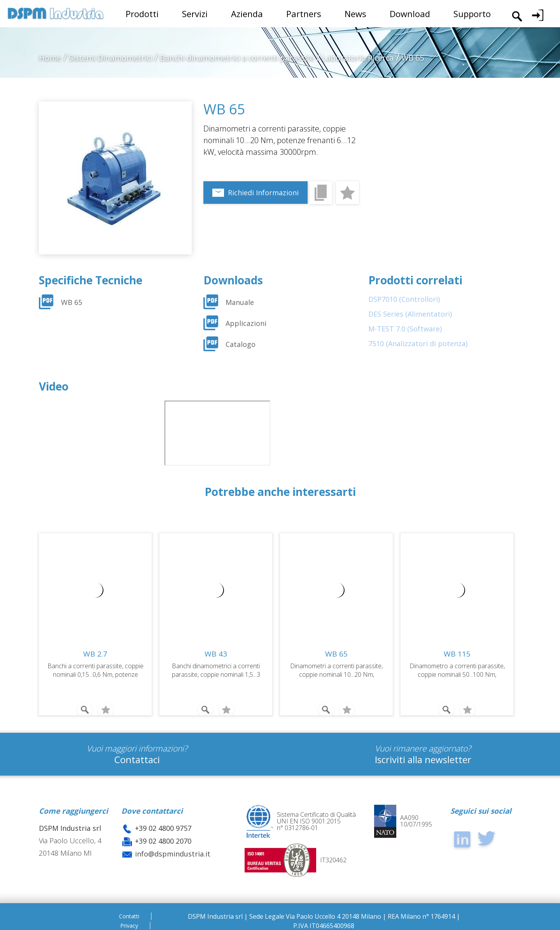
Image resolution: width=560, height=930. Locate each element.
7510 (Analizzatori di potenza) (418, 343)
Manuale (240, 302)
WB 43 (216, 654)
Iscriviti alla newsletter (423, 756)
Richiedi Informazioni (263, 193)
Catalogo (241, 344)
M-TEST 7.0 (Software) (405, 329)
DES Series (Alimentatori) (410, 314)
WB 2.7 (95, 654)
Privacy (129, 922)
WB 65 (72, 302)
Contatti (129, 913)
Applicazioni (246, 323)
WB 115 (457, 654)
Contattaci (137, 756)
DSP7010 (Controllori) (404, 299)
